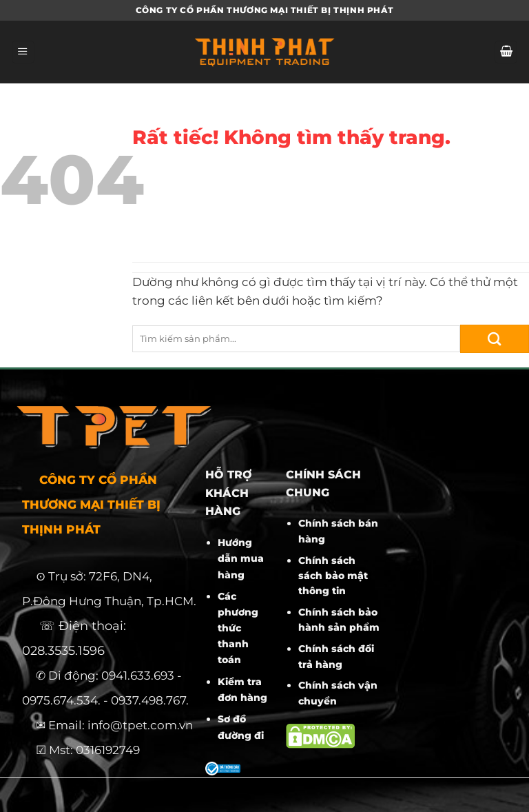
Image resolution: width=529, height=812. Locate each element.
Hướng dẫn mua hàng (241, 558)
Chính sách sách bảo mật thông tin (333, 576)
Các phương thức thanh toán (238, 628)
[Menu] (23, 52)
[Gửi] (495, 339)
